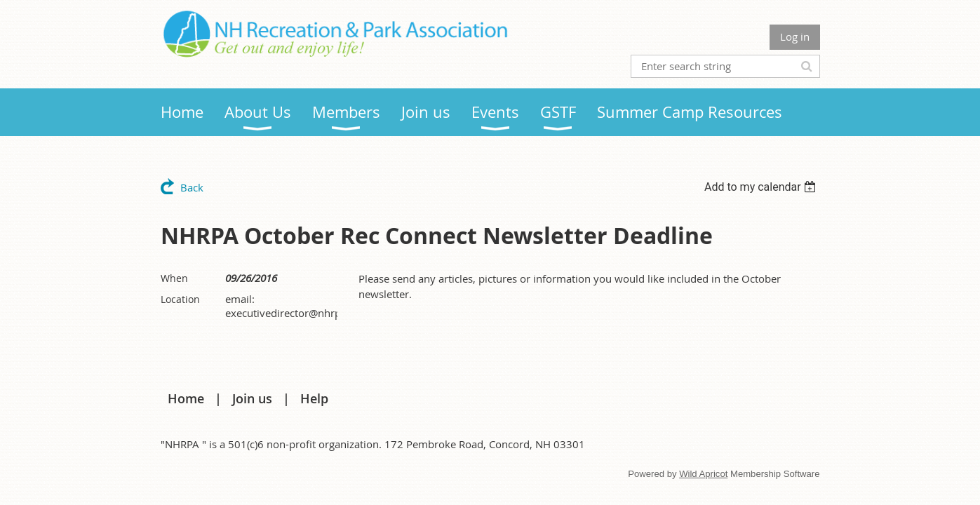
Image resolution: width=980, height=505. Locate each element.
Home (186, 398)
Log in (795, 36)
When (174, 278)
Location (180, 299)
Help (314, 398)
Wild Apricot (703, 474)
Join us (252, 398)
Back (192, 187)
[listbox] (762, 187)
